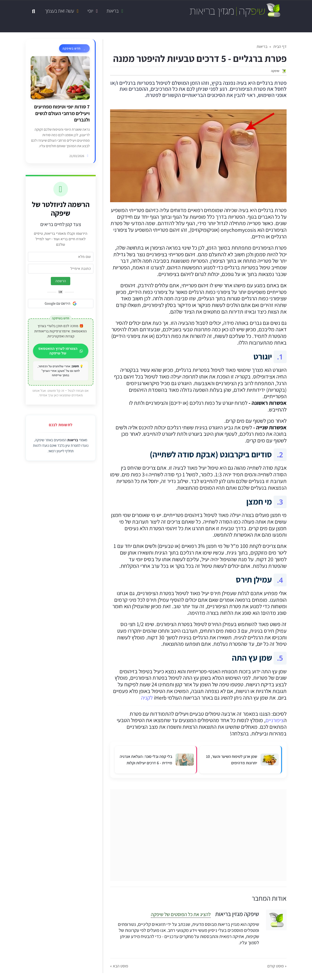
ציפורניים (275, 720)
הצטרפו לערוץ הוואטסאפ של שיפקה (62, 351)
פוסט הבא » (119, 966)
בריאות (73, 440)
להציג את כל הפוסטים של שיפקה (181, 914)
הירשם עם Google (61, 303)
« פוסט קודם (277, 966)
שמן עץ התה (252, 658)
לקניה (147, 698)
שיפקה (275, 71)
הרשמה (61, 281)
